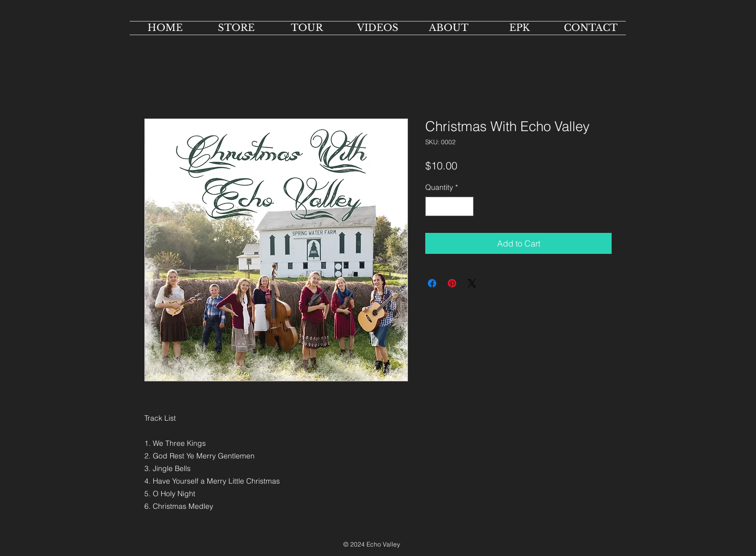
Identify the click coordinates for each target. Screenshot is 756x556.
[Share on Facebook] (432, 283)
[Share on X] (472, 283)
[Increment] (465, 206)
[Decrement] (433, 206)
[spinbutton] (449, 206)
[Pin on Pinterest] (452, 283)
